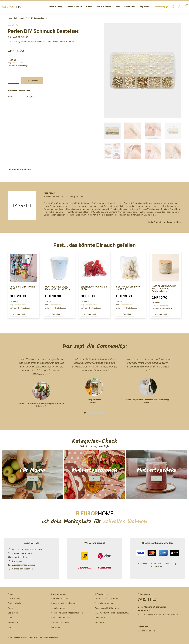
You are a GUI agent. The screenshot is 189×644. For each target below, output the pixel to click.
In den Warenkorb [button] (18, 314)
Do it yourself (19, 18)
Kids (10, 617)
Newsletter (99, 622)
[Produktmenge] (13, 80)
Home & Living (14, 598)
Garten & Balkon (15, 603)
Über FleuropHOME (60, 598)
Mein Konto (100, 617)
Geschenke (13, 622)
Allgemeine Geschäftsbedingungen (67, 612)
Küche (10, 608)
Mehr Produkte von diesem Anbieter (165, 222)
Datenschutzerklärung (61, 617)
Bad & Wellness (15, 612)
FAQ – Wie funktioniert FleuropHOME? (112, 612)
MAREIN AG (13, 25)
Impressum (56, 627)
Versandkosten (18, 63)
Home (10, 18)
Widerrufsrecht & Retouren (107, 608)
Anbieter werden (59, 608)
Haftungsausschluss (60, 622)
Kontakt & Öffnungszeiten (106, 598)
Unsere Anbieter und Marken (64, 603)
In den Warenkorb (32, 80)
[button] (82, 412)
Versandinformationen (105, 603)
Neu (10, 627)
